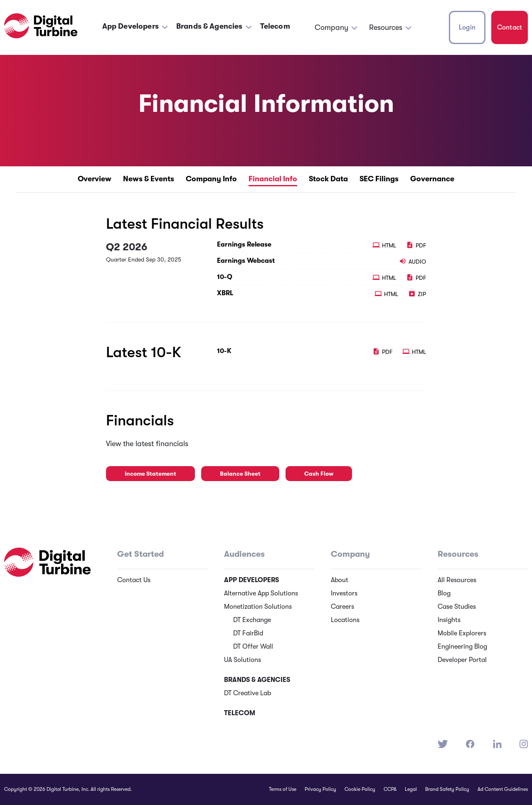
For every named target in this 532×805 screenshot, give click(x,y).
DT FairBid (248, 633)
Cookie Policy (360, 789)
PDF (416, 245)
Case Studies (457, 607)
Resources (386, 27)
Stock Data (328, 179)
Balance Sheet (240, 474)
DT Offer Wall (253, 647)
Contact (510, 27)
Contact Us (134, 580)
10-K (224, 351)
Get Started (140, 554)
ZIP (417, 294)
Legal (411, 789)
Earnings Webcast (246, 261)
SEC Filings (379, 179)
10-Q (225, 277)
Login (467, 27)
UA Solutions (243, 660)
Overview (95, 179)
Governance (432, 179)
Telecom (275, 26)
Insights (449, 620)
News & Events (149, 179)
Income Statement (150, 474)
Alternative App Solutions (261, 593)
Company (331, 27)
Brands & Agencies (209, 26)
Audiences (244, 554)
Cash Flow (319, 474)
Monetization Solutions (258, 607)
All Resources (457, 580)
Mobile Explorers (462, 633)
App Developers (131, 26)
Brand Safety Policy (447, 789)
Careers (342, 607)
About (340, 580)
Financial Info (273, 179)
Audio (413, 262)
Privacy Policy (320, 789)
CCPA (390, 789)
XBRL (225, 293)
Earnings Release (244, 244)
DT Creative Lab (248, 693)
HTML (385, 245)
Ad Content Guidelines (503, 789)
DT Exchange (252, 620)
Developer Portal (462, 660)
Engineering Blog (462, 647)
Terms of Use (283, 789)
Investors (344, 593)
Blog (444, 593)
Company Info (211, 179)
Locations (345, 620)
